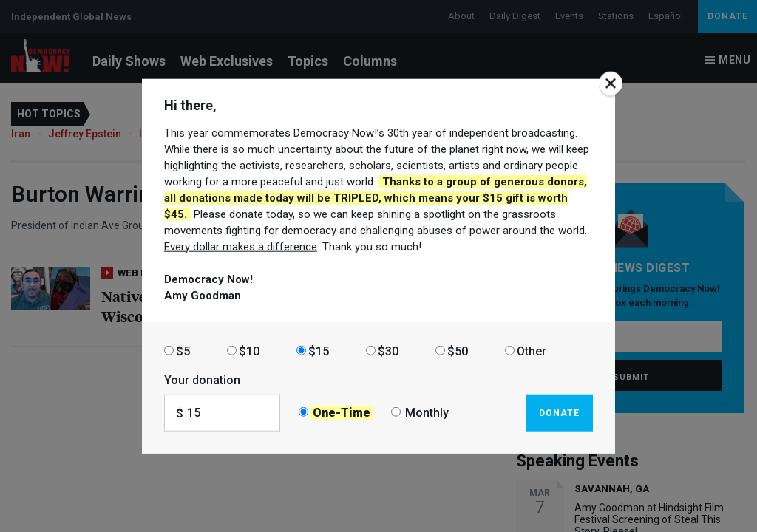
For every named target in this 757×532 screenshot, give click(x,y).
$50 (458, 351)
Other (532, 351)
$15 (319, 351)
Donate (559, 412)
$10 (249, 351)
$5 (183, 351)
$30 (388, 351)
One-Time (342, 413)
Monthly (427, 413)
